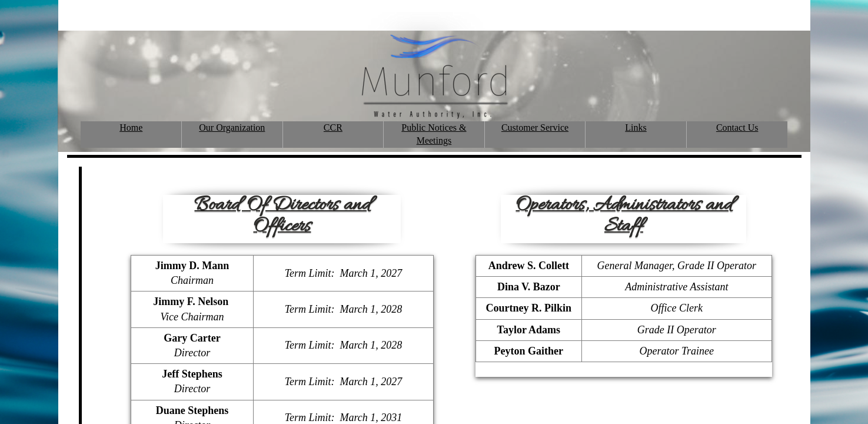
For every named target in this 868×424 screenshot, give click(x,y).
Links (636, 127)
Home (131, 127)
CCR (333, 127)
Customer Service (535, 127)
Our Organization (232, 127)
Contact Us (737, 127)
